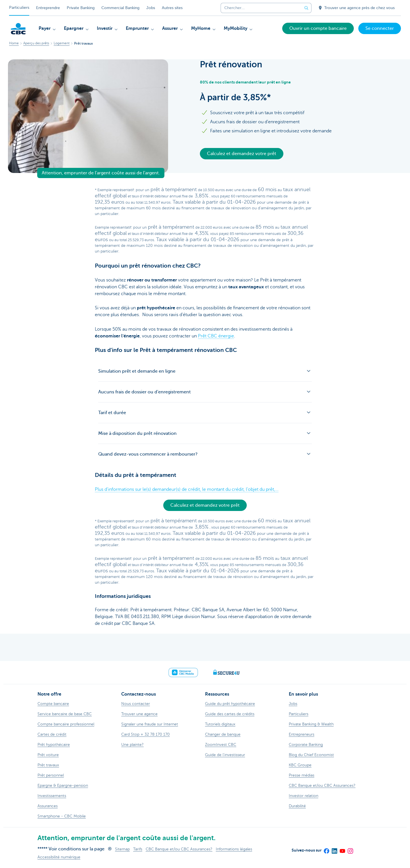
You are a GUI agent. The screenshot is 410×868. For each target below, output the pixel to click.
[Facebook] (326, 849)
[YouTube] (342, 849)
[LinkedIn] (334, 849)
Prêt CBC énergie (216, 336)
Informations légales (234, 849)
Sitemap (122, 849)
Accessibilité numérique (59, 857)
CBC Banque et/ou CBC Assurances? (179, 849)
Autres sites (172, 8)
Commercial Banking (120, 8)
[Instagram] (350, 849)
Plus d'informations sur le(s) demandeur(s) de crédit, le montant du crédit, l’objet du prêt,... (187, 489)
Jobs (151, 8)
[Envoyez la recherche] (306, 8)
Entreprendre (48, 8)
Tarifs (138, 849)
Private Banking (81, 8)
